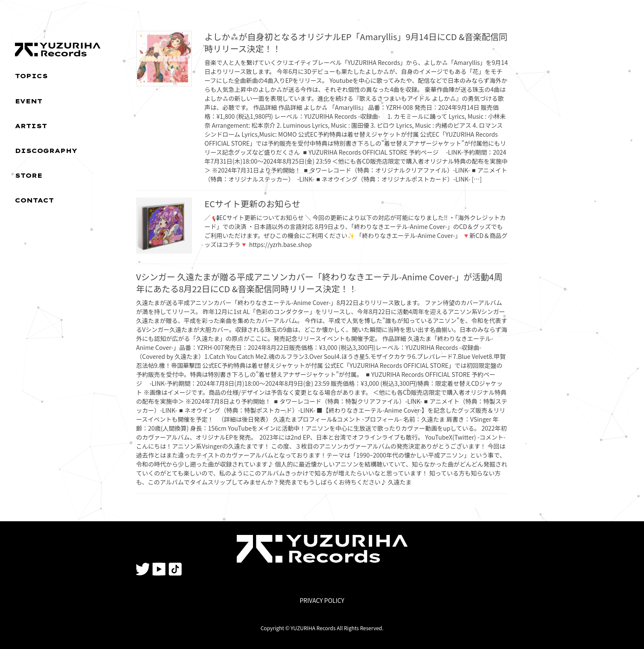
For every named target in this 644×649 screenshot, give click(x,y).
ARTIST (31, 126)
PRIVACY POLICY (322, 600)
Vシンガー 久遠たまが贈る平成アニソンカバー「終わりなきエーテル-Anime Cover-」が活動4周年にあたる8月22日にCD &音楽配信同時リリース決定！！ (319, 283)
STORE (29, 176)
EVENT (29, 101)
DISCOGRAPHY (46, 151)
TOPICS (31, 76)
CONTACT (34, 200)
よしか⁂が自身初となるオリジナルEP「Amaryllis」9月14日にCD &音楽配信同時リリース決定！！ (356, 43)
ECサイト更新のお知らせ (253, 204)
